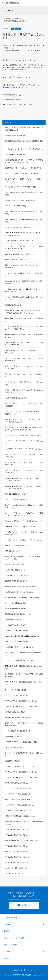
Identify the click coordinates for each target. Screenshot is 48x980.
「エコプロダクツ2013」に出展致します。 (19, 794)
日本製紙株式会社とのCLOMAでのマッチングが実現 (22, 598)
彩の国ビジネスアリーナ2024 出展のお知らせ (20, 200)
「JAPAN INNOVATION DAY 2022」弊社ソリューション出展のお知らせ (24, 359)
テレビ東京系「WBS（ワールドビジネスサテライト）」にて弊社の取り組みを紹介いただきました (24, 312)
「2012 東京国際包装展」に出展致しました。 (20, 816)
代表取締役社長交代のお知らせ (15, 154)
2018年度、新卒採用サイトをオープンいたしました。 (23, 706)
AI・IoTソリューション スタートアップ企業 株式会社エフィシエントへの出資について (24, 533)
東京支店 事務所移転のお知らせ (16, 581)
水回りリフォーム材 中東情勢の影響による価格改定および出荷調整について (24, 129)
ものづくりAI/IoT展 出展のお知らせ (17, 260)
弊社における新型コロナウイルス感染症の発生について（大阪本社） (24, 471)
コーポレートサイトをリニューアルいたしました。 (22, 766)
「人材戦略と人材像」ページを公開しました (20, 647)
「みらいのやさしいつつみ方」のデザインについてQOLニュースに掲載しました (24, 344)
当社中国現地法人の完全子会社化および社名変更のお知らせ (24, 142)
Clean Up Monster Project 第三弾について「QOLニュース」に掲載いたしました (24, 234)
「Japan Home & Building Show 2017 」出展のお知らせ (23, 636)
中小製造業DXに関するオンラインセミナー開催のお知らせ (24, 320)
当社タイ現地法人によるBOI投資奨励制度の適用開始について (24, 654)
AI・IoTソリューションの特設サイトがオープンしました (24, 540)
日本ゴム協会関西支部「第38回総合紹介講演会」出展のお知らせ (24, 213)
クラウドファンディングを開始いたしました (20, 500)
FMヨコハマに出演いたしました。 (16, 546)
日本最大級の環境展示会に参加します (17, 835)
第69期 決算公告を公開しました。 (17, 783)
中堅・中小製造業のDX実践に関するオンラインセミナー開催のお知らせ (24, 266)
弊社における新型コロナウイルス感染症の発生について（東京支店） (24, 391)
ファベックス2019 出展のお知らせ (16, 603)
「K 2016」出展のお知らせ (14, 747)
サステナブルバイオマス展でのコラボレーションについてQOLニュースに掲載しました (24, 328)
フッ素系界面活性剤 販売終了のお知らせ (19, 241)
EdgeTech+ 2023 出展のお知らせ (16, 206)
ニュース (16, 19)
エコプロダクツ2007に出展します (16, 868)
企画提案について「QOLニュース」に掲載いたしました (23, 449)
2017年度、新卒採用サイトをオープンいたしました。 (23, 777)
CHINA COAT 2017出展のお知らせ (16, 642)
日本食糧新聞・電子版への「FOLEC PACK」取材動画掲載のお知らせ (24, 675)
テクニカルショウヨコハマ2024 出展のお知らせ (21, 187)
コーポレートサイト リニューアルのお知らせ (20, 527)
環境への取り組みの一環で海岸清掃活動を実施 (20, 587)
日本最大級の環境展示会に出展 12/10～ (18, 857)
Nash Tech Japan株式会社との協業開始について (21, 254)
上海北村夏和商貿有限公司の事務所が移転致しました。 (23, 840)
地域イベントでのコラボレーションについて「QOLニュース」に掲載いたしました (24, 421)
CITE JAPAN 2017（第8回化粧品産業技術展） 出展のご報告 (24, 667)
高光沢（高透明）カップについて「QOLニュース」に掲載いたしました (24, 464)
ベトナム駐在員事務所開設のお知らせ (17, 731)
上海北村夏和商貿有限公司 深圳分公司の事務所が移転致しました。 (24, 823)
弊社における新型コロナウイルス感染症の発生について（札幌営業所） (24, 367)
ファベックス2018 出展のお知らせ (16, 631)
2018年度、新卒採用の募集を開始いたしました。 (21, 701)
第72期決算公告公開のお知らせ (15, 609)
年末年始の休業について (13, 305)
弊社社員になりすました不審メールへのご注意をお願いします (24, 375)
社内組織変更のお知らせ (13, 620)
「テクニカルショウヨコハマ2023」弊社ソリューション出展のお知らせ (24, 290)
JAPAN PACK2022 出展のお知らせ (16, 398)
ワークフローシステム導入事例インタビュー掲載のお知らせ (24, 274)
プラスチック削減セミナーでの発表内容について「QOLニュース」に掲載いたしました (24, 514)
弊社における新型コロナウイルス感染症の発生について (23, 521)
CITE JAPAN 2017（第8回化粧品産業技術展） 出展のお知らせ (24, 683)
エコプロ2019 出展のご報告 (15, 564)
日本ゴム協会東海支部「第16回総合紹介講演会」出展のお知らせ (24, 194)
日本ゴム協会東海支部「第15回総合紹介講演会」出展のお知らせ (24, 282)
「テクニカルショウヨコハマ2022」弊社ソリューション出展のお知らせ (24, 413)
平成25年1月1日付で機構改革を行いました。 (20, 799)
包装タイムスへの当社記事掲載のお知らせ (19, 661)
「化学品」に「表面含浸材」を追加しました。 (20, 810)
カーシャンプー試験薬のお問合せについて (19, 851)
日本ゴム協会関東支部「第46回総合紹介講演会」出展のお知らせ (24, 221)
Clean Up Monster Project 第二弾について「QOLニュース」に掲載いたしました (24, 479)
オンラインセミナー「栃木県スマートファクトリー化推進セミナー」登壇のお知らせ (24, 247)
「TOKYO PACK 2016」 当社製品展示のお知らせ (22, 742)
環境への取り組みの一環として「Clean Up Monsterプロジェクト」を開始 (24, 558)
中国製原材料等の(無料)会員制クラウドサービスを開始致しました (24, 336)
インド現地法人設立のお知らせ (15, 135)
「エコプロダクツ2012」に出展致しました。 (20, 805)
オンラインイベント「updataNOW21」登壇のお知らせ (23, 435)
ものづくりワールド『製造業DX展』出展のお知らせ (22, 173)
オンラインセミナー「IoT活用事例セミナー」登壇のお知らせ (24, 383)
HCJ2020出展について (12, 551)
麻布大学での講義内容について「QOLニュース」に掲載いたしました (24, 506)
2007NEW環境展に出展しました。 (16, 874)
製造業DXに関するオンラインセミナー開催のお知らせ (23, 168)
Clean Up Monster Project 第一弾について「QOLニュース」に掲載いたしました (24, 487)
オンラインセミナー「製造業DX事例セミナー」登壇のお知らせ (24, 180)
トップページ (7, 19)
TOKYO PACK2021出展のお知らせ (16, 494)
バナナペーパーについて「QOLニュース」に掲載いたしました (24, 442)
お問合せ (26, 905)
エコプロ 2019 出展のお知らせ (15, 570)
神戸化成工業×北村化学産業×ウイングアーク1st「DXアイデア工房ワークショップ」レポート (24, 161)
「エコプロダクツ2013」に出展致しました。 (20, 788)
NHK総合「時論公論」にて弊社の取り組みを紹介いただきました (24, 298)
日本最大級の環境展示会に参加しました (18, 829)
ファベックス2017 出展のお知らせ (17, 695)
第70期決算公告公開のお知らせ (15, 712)
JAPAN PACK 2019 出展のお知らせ (17, 575)
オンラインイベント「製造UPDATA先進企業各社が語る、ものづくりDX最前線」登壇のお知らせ (24, 429)
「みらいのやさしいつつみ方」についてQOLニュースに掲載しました (24, 352)
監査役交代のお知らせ (12, 761)
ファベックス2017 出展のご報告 (16, 690)
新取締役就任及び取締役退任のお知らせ (18, 614)
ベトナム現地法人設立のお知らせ (16, 625)
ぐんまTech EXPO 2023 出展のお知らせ (19, 227)
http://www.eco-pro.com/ (11, 87)
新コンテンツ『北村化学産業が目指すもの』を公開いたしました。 (24, 754)
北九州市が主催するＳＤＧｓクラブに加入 (19, 592)
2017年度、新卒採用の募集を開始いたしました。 (21, 772)
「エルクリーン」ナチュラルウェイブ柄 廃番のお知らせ (24, 149)
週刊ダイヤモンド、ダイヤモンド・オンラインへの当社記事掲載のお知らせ (24, 724)
